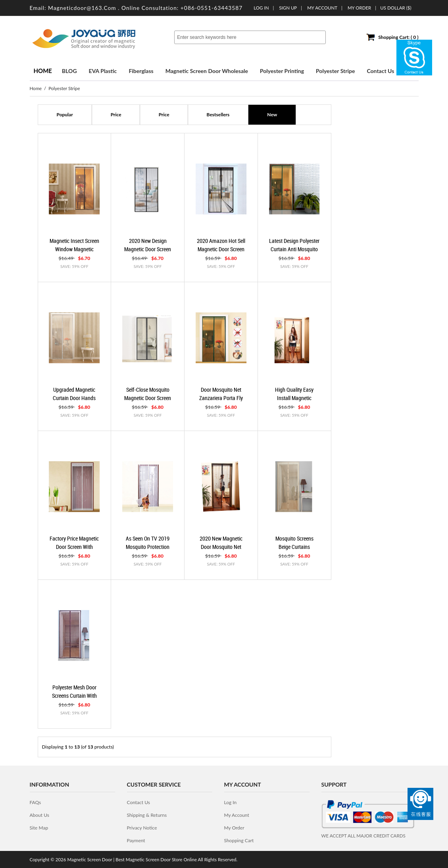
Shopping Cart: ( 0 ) (398, 37)
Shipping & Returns (147, 815)
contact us (138, 802)
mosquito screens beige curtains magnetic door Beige (294, 547)
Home (43, 71)
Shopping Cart (239, 840)
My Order (234, 828)
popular (65, 115)
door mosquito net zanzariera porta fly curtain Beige (221, 398)
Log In (261, 8)
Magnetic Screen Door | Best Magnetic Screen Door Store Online (132, 859)
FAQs (36, 802)
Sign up (288, 8)
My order (359, 8)
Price (116, 115)
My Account (322, 8)
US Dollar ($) (396, 8)
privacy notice (142, 828)
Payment (136, 840)
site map (39, 828)
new (272, 115)
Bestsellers (218, 115)
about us (39, 815)
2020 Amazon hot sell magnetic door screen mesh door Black (221, 249)
